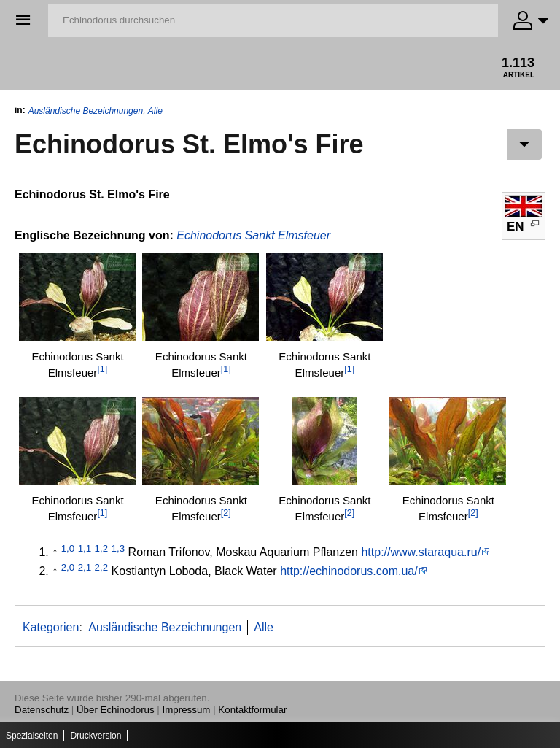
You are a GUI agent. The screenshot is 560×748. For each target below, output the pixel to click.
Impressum (187, 710)
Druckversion (96, 736)
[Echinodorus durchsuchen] (273, 20)
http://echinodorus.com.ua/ (349, 571)
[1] (102, 369)
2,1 (85, 567)
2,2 (102, 567)
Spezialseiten (32, 736)
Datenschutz (42, 710)
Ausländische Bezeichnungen (86, 111)
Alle (155, 111)
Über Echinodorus (116, 710)
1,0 (68, 548)
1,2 (102, 548)
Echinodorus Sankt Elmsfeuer (253, 235)
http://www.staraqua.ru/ (421, 552)
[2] (226, 513)
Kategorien (51, 627)
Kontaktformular (252, 710)
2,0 (68, 567)
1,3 (118, 548)
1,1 (85, 548)
